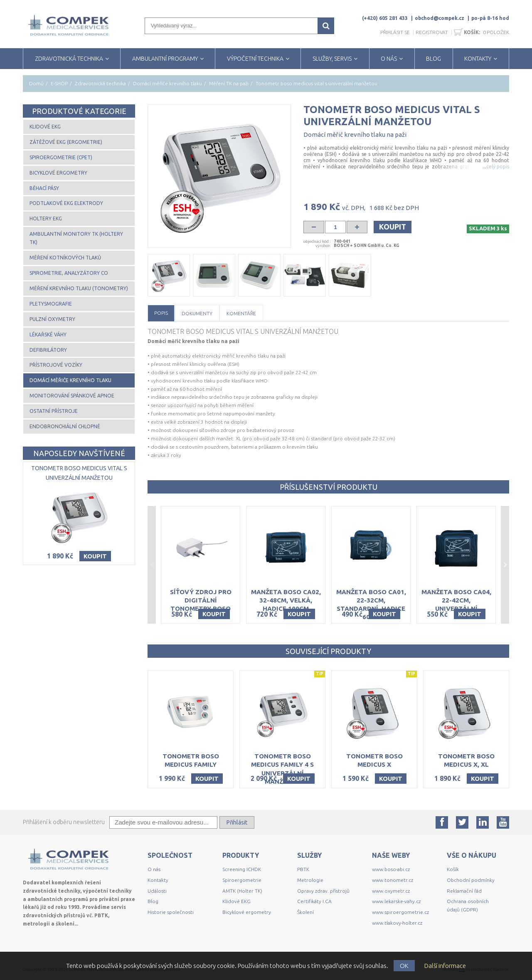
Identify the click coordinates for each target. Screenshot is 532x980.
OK (404, 966)
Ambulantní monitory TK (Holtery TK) (76, 238)
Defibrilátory (48, 350)
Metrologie (310, 880)
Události (157, 891)
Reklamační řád (464, 891)
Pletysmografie (51, 304)
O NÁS (389, 59)
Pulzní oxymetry (52, 319)
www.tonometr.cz (393, 880)
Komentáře (241, 313)
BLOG (433, 59)
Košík (453, 869)
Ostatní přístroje (54, 411)
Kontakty (158, 880)
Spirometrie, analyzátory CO (69, 273)
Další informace (445, 966)
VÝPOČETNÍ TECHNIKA (255, 59)
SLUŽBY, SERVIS (332, 59)
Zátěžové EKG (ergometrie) (66, 142)
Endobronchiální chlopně (65, 426)
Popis (161, 313)
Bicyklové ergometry (58, 173)
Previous (152, 565)
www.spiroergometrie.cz (400, 912)
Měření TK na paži (229, 83)
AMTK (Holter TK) (242, 891)
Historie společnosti (171, 912)
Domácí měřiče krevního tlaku (167, 83)
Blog (153, 901)
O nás (154, 869)
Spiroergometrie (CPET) (61, 157)
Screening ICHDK (242, 869)
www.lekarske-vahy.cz (396, 901)
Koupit (393, 227)
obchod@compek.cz (440, 18)
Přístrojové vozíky (56, 365)
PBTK (303, 869)
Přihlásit (237, 822)
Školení (305, 912)
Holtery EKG (46, 218)
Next (505, 565)
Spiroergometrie (242, 880)
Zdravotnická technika (100, 83)
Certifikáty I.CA (314, 901)
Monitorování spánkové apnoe (72, 396)
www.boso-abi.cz (391, 869)
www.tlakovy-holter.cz (397, 923)
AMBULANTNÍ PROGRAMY (165, 59)
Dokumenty (197, 313)
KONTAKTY (478, 59)
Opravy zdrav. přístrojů (323, 891)
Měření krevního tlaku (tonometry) (79, 288)
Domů (36, 83)
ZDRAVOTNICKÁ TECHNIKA (69, 59)
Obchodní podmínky (471, 880)
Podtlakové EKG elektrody (66, 203)
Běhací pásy (44, 188)
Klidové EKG (45, 127)
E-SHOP (59, 83)
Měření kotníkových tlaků (65, 258)
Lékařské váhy (48, 334)
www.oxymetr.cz (391, 891)
